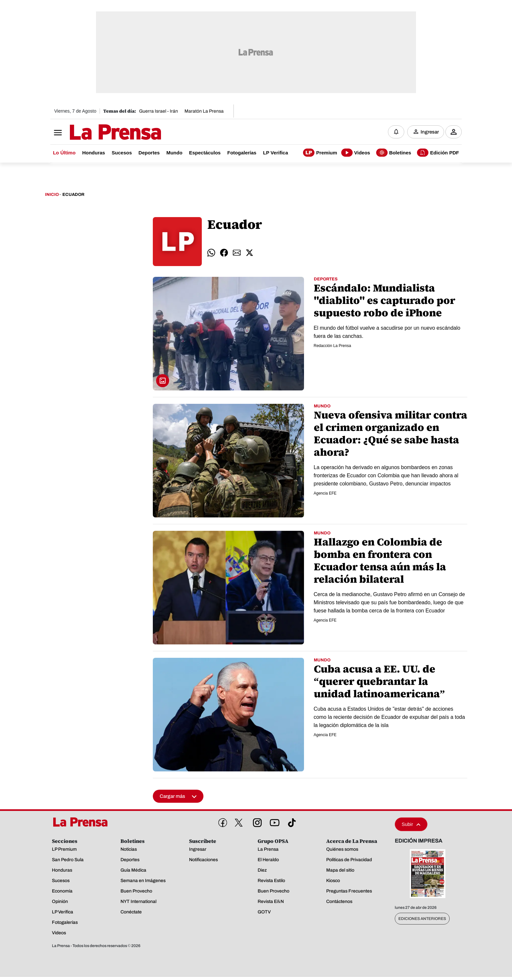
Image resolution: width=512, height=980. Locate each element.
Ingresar (430, 132)
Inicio (52, 195)
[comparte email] (237, 253)
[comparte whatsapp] (211, 253)
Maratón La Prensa (204, 111)
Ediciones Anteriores (422, 919)
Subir (411, 825)
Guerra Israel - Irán (159, 111)
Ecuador (73, 195)
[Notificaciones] (396, 132)
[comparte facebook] (224, 253)
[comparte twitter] (249, 253)
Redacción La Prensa (333, 346)
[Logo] (99, 133)
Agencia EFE (325, 494)
